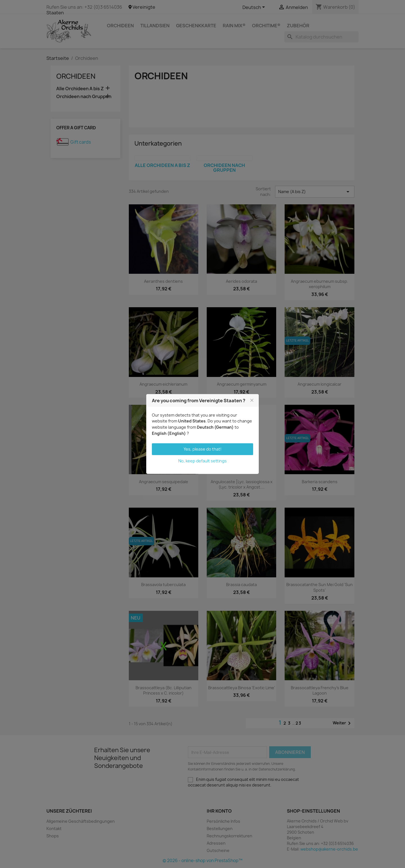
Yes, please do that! (203, 449)
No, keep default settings (202, 461)
